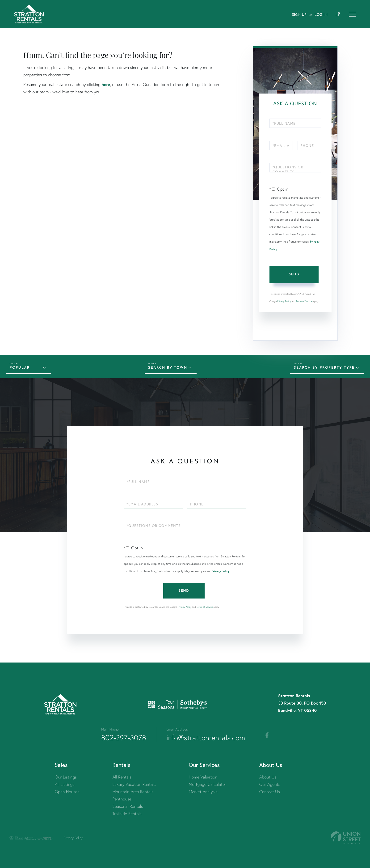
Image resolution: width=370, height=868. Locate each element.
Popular (20, 368)
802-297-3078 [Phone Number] (124, 738)
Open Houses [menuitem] (67, 792)
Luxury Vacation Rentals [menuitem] (134, 784)
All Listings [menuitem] (65, 784)
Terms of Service (304, 301)
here (106, 84)
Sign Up (299, 15)
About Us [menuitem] (268, 777)
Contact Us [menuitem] (270, 792)
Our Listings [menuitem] (66, 777)
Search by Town (168, 368)
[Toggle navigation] (352, 14)
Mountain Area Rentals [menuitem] (133, 792)
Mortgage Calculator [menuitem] (208, 784)
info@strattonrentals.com (206, 738)
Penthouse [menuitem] (122, 799)
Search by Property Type (324, 368)
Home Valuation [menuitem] (203, 777)
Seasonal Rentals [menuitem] (128, 806)
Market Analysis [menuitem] (203, 792)
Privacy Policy (284, 301)
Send (294, 275)
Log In (321, 15)
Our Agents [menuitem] (270, 784)
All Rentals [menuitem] (122, 777)
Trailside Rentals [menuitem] (127, 814)
